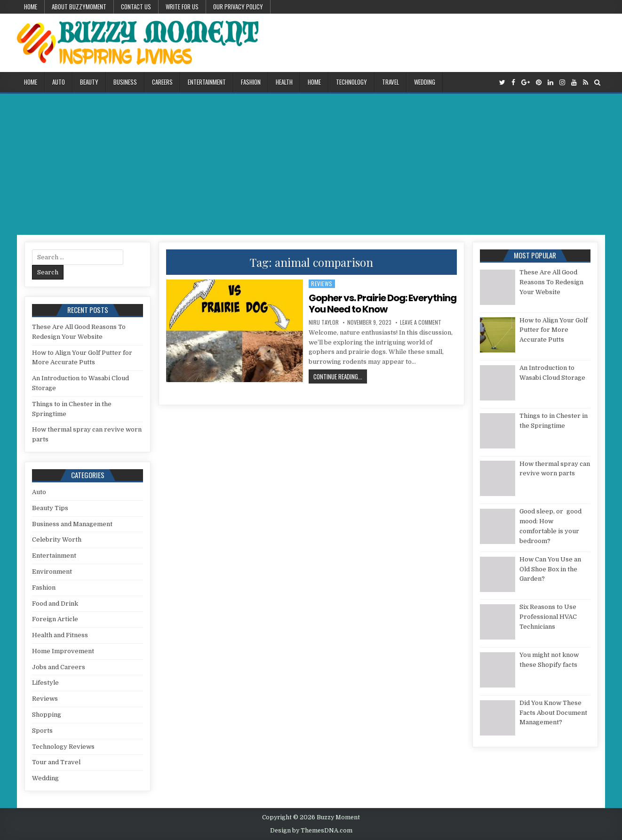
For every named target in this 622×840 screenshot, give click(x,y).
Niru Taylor (324, 322)
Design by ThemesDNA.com (311, 831)
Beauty (89, 82)
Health (284, 82)
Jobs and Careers (59, 667)
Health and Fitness (60, 635)
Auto (59, 82)
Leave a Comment (421, 322)
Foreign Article (55, 619)
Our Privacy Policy (238, 7)
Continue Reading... (340, 376)
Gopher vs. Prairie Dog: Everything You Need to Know (383, 304)
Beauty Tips (50, 508)
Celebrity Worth (57, 540)
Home (31, 7)
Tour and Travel (56, 762)
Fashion (251, 82)
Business (125, 82)
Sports (42, 731)
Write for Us (182, 7)
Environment (52, 572)
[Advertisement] (311, 164)
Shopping (47, 715)
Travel (391, 82)
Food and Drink (55, 604)
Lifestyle (45, 683)
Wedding (425, 82)
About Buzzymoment (79, 7)
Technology (351, 82)
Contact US (136, 7)
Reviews (322, 284)
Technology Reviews (63, 747)
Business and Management (72, 524)
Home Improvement (63, 651)
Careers (162, 82)
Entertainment (207, 82)
